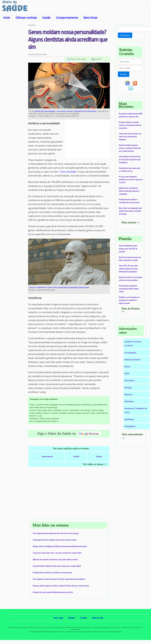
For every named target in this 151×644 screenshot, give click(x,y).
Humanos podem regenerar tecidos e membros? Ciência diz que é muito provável (61, 586)
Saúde (46, 18)
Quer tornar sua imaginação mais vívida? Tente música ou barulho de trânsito (130, 211)
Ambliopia (129, 419)
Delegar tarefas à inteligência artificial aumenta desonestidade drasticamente (60, 546)
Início (7, 18)
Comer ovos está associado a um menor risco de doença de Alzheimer (130, 137)
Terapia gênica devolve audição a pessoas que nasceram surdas (55, 540)
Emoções (99, 456)
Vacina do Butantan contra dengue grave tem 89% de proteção (128, 249)
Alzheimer (129, 401)
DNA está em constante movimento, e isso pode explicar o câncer (55, 559)
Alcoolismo (129, 380)
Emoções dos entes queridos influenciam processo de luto (53, 592)
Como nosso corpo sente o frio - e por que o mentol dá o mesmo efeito (57, 553)
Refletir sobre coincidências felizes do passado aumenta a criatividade (129, 191)
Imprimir (98, 59)
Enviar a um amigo (78, 59)
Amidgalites (130, 426)
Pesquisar (125, 35)
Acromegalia (130, 353)
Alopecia (128, 394)
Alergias (128, 387)
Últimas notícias (26, 18)
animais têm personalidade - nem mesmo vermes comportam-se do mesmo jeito (65, 111)
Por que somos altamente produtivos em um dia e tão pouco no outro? (131, 180)
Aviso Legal (58, 618)
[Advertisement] (14, 68)
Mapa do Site (98, 618)
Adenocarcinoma (132, 359)
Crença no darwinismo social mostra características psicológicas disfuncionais (59, 287)
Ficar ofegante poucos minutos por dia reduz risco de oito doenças (56, 533)
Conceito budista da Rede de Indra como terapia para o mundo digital (57, 566)
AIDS (127, 373)
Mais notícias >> (131, 222)
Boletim (72, 618)
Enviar (124, 74)
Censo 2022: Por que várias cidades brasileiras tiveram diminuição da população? (128, 269)
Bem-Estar (91, 18)
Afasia (127, 366)
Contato (83, 618)
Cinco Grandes (68, 172)
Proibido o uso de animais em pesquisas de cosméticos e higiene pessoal (129, 300)
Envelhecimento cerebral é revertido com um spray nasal (52, 572)
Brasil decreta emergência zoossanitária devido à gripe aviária (129, 289)
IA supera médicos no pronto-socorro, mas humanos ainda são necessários (130, 125)
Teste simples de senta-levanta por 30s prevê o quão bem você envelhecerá (59, 579)
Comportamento (67, 18)
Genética (76, 456)
